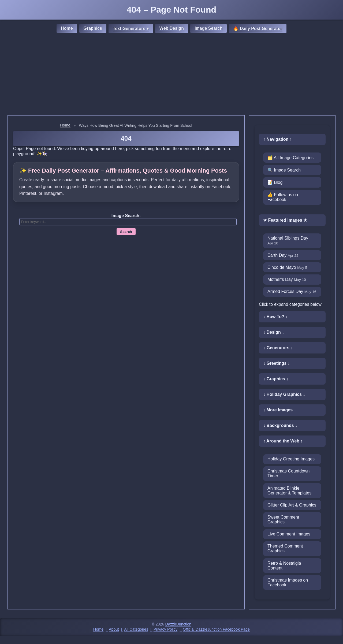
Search (126, 232)
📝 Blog (275, 182)
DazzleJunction (178, 624)
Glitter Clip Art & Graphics (292, 505)
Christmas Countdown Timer (288, 473)
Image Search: (126, 216)
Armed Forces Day (292, 291)
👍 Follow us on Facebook (283, 197)
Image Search (208, 28)
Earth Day (283, 255)
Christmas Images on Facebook (288, 582)
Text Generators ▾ (131, 29)
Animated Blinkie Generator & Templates (289, 491)
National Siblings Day (288, 241)
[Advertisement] (171, 75)
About (114, 629)
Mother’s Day (287, 279)
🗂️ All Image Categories (290, 158)
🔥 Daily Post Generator (258, 29)
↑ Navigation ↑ (277, 139)
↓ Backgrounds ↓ (280, 425)
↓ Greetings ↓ (277, 363)
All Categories (136, 629)
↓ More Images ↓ (280, 410)
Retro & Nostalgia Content (284, 566)
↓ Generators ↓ (278, 348)
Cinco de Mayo (287, 267)
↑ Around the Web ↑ (283, 441)
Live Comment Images (289, 534)
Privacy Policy (166, 629)
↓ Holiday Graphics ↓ (284, 394)
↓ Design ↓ (274, 332)
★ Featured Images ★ (285, 220)
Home (67, 28)
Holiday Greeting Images (291, 459)
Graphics (93, 28)
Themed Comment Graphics (285, 548)
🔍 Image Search (284, 170)
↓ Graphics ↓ (276, 379)
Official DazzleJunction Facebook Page (216, 629)
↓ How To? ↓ (275, 317)
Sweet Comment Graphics (283, 520)
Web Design (172, 28)
